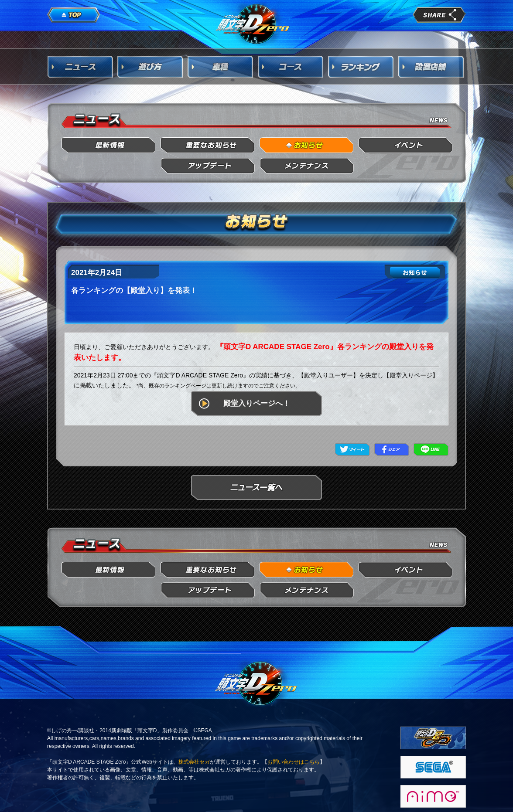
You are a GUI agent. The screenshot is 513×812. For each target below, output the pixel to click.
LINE (431, 450)
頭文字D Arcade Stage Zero (253, 24)
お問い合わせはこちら (294, 762)
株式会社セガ (194, 762)
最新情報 (109, 145)
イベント (406, 145)
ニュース (80, 67)
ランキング (361, 67)
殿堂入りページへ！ (257, 403)
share (439, 15)
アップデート (208, 166)
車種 (221, 67)
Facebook (392, 450)
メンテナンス (307, 166)
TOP (74, 15)
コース (291, 67)
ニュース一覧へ (256, 488)
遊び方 (150, 67)
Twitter (352, 450)
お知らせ (307, 145)
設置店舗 (431, 67)
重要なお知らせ (208, 145)
